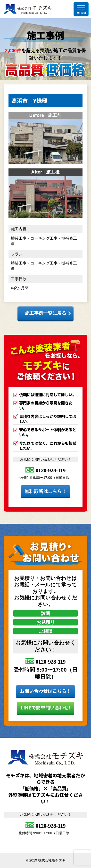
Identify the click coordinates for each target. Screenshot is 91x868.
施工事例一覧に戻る (45, 313)
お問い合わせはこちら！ (45, 691)
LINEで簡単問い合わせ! (45, 708)
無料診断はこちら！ (45, 491)
